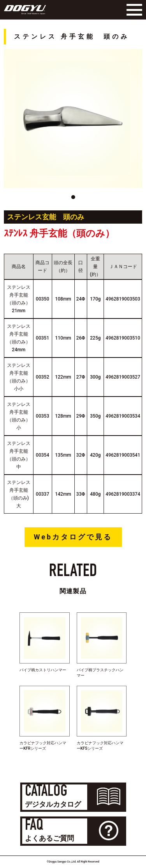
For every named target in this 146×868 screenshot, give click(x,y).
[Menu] (132, 10)
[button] (73, 197)
